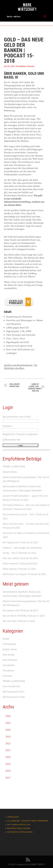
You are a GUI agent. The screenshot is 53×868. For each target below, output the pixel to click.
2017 (8, 778)
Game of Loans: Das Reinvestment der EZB (35, 387)
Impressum (13, 817)
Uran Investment (11, 686)
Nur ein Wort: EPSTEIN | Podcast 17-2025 (24, 616)
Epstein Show (10, 472)
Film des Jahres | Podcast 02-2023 (20, 558)
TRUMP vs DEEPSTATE (14, 466)
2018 (8, 771)
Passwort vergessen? (28, 434)
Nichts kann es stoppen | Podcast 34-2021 (24, 574)
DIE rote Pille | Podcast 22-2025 (19, 621)
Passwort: (8, 426)
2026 (8, 716)
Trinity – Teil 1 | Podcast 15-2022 (19, 553)
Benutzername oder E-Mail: (17, 417)
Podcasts (31, 66)
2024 (8, 730)
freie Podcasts (10, 660)
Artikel (6, 639)
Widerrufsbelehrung (19, 828)
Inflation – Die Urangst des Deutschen (22, 548)
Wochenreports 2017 (14, 692)
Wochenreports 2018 (14, 697)
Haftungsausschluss (19, 824)
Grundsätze (21, 66)
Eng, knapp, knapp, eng (15, 385)
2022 (8, 743)
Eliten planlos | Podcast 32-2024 (19, 569)
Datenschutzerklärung (20, 832)
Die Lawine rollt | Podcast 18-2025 (20, 610)
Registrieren (9, 434)
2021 (8, 750)
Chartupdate (9, 644)
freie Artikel (9, 655)
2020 (8, 757)
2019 (8, 764)
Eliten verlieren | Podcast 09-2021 (20, 563)
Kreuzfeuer (8, 670)
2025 (8, 723)
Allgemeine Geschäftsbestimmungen (28, 821)
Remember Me (12, 440)
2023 (8, 736)
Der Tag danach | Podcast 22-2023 (20, 542)
